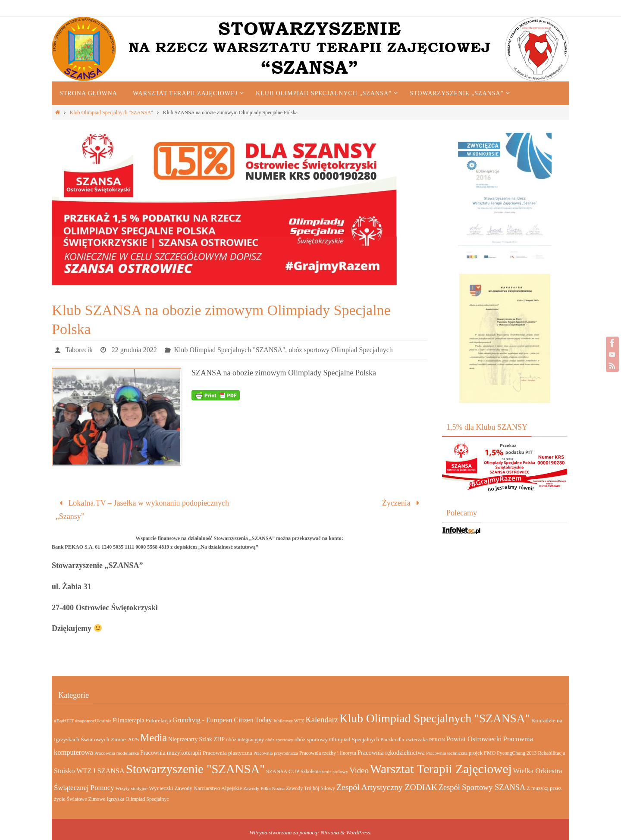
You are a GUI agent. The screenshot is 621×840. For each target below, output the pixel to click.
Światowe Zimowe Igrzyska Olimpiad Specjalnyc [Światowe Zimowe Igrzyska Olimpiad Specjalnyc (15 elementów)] (118, 799)
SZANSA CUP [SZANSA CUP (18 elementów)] (283, 771)
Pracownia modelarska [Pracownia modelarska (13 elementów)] (117, 753)
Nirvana (330, 832)
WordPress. (359, 832)
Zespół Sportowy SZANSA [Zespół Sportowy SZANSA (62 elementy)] (482, 787)
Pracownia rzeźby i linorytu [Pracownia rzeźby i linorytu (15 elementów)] (328, 753)
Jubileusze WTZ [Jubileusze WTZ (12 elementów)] (289, 721)
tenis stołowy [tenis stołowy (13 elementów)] (335, 771)
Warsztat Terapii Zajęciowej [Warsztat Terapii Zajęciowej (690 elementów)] (441, 769)
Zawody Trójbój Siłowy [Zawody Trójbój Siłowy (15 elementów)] (310, 788)
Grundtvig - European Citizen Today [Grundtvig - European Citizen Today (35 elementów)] (222, 720)
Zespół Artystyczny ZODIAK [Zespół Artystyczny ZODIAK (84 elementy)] (387, 787)
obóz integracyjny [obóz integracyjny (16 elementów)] (245, 740)
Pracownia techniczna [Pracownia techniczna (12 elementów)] (447, 753)
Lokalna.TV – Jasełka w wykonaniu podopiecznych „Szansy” (142, 510)
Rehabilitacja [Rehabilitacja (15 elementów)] (551, 753)
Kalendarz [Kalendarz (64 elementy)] (322, 720)
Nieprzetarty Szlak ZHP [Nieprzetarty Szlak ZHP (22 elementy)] (196, 739)
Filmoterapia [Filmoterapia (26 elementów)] (128, 720)
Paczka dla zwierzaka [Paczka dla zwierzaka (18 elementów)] (404, 740)
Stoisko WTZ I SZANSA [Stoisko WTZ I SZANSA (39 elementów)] (89, 771)
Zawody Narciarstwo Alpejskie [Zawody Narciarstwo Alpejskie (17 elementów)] (208, 788)
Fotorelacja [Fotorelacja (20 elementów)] (158, 720)
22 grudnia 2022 (134, 350)
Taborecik (79, 350)
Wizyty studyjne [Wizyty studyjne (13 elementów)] (132, 788)
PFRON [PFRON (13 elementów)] (437, 740)
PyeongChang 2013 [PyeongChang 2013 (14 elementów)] (517, 753)
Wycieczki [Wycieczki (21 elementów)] (161, 788)
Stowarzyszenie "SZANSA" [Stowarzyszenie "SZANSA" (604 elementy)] (195, 769)
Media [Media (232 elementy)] (154, 738)
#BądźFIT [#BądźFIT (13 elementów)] (64, 721)
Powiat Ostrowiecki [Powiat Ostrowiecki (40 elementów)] (474, 739)
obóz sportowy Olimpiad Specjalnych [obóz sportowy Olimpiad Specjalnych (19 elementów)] (337, 739)
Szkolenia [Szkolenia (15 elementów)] (311, 771)
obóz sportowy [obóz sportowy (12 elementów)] (279, 740)
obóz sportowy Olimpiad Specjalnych (340, 350)
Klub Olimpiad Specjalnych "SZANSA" (111, 112)
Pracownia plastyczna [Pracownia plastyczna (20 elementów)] (227, 753)
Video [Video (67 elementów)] (359, 770)
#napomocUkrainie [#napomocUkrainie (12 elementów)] (93, 721)
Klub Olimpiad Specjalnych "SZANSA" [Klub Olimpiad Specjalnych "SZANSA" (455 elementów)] (435, 718)
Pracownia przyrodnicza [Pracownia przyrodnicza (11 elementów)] (276, 753)
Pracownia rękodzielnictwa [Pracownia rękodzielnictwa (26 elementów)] (391, 753)
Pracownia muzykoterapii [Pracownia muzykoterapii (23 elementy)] (171, 753)
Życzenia (403, 503)
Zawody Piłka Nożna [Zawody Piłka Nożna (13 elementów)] (264, 788)
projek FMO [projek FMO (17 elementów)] (482, 753)
